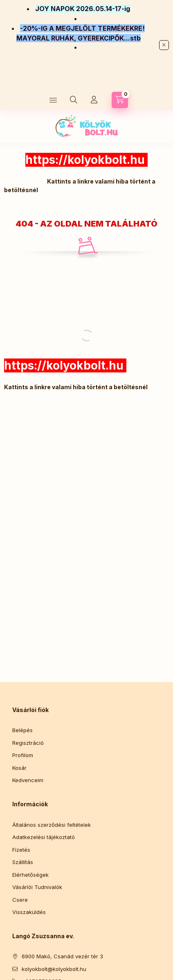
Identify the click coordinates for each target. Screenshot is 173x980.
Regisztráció (28, 743)
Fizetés (21, 850)
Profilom (23, 755)
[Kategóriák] (53, 100)
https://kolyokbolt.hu (85, 160)
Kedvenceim (28, 780)
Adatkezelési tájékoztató (44, 837)
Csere (20, 900)
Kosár (19, 768)
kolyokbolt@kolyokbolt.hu (54, 969)
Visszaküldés (29, 912)
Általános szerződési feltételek (52, 825)
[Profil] (94, 100)
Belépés (22, 730)
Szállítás (23, 862)
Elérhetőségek (30, 875)
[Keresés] (74, 100)
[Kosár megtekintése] (120, 100)
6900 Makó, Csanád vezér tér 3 (62, 956)
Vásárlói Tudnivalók (37, 887)
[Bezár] (164, 45)
